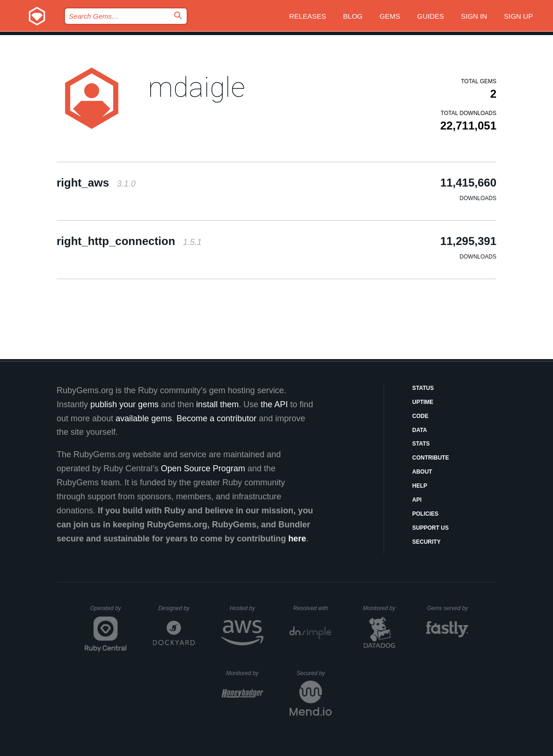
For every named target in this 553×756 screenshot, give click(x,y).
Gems (390, 16)
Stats (421, 444)
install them (217, 404)
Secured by (314, 673)
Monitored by (382, 608)
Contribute (431, 458)
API (417, 500)
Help (420, 486)
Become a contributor (216, 418)
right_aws (96, 183)
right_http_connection (129, 241)
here (297, 539)
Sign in (474, 16)
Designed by (176, 608)
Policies (425, 514)
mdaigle (196, 87)
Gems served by (448, 608)
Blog (353, 16)
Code (420, 416)
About (422, 472)
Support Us (430, 528)
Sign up (518, 16)
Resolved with (313, 608)
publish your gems (124, 404)
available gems (144, 418)
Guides (431, 16)
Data (420, 430)
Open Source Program (203, 468)
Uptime (423, 402)
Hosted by (247, 608)
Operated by (109, 612)
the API (274, 404)
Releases (308, 16)
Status (423, 388)
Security (426, 542)
